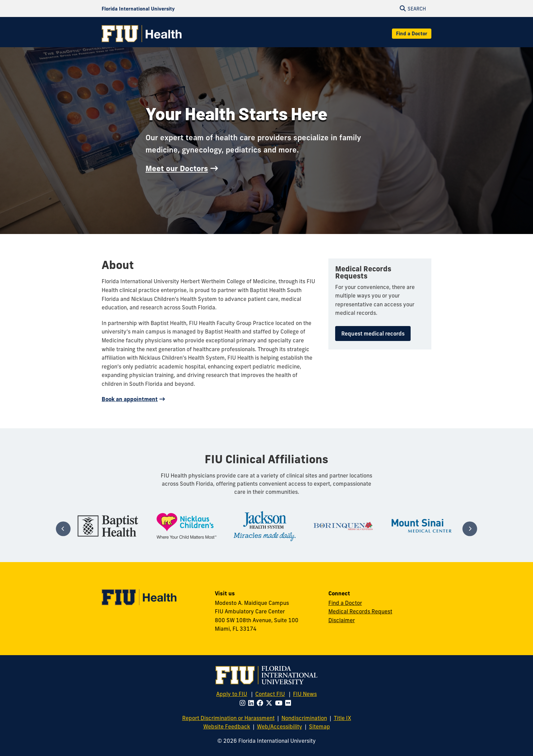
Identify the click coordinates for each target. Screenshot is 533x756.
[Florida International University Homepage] (138, 8)
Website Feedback (227, 726)
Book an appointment (130, 399)
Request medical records (373, 334)
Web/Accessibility (280, 726)
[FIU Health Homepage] (142, 34)
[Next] (470, 529)
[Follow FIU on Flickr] (289, 703)
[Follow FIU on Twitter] (270, 703)
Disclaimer (342, 620)
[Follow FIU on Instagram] (244, 703)
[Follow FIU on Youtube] (280, 703)
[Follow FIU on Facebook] (261, 703)
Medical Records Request (360, 611)
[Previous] (63, 529)
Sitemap (320, 726)
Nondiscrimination (304, 718)
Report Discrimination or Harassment (228, 718)
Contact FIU (270, 694)
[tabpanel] (108, 526)
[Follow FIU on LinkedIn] (252, 703)
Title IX (342, 718)
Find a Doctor (412, 34)
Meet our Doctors (177, 168)
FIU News (305, 694)
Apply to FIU (232, 694)
